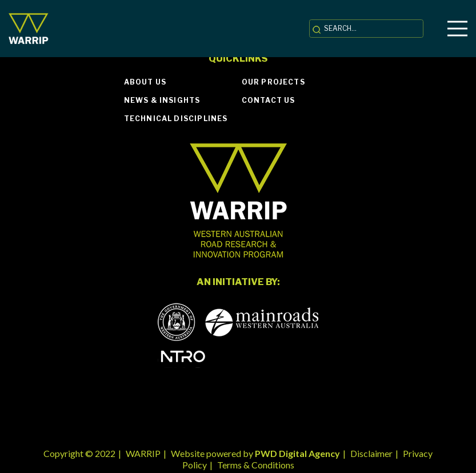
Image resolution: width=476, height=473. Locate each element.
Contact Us (269, 100)
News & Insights (162, 100)
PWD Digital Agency (297, 453)
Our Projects (273, 82)
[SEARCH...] (366, 29)
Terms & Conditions (256, 465)
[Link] (29, 29)
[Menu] (457, 29)
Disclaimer (371, 453)
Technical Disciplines (176, 119)
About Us (145, 82)
